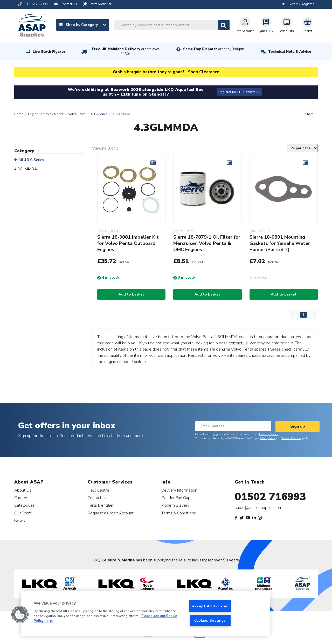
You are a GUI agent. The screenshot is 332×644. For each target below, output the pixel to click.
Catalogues (25, 505)
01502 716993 (270, 497)
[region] (145, 613)
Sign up (298, 426)
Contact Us (98, 498)
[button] (20, 615)
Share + (311, 114)
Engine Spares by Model (46, 114)
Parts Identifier (101, 505)
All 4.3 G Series (29, 160)
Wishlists (287, 25)
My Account (245, 25)
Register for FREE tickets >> (239, 92)
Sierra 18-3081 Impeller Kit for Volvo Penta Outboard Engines (128, 243)
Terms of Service (291, 438)
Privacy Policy (268, 438)
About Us (23, 490)
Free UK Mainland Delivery (126, 52)
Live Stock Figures (49, 52)
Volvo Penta (77, 114)
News (20, 521)
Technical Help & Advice (290, 52)
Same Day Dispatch (214, 49)
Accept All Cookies (210, 606)
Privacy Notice (269, 434)
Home (19, 114)
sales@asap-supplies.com (258, 508)
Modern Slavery (175, 505)
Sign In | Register (298, 4)
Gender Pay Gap (176, 498)
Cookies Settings (210, 620)
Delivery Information (179, 490)
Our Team (23, 513)
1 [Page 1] (303, 315)
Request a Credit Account (111, 513)
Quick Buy (266, 25)
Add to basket (131, 294)
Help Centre (98, 490)
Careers (21, 498)
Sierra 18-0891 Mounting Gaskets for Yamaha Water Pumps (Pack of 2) (280, 243)
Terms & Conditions (179, 513)
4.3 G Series (99, 114)
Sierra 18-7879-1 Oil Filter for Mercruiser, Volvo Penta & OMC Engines (207, 243)
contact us (238, 343)
